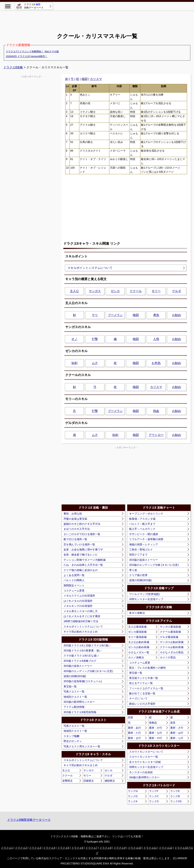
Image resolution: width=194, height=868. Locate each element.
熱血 (156, 411)
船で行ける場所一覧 (75, 539)
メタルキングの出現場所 (78, 606)
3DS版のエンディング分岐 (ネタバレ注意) (88, 671)
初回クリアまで (138, 555)
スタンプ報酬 (71, 736)
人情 (156, 339)
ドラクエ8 (106, 848)
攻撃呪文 (67, 781)
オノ (74, 339)
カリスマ (96, 79)
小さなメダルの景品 (172, 652)
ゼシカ (115, 291)
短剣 (74, 363)
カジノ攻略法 (136, 657)
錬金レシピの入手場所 (142, 704)
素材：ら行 (177, 738)
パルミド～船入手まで (142, 524)
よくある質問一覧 (74, 575)
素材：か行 (156, 728)
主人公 (74, 291)
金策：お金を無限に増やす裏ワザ (83, 550)
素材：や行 (156, 738)
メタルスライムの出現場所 (79, 596)
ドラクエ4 (49, 848)
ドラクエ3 (35, 848)
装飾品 (153, 723)
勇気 (156, 315)
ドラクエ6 (77, 848)
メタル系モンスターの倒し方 (81, 611)
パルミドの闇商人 (74, 580)
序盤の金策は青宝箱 (75, 519)
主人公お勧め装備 (139, 642)
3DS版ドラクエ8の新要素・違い (83, 650)
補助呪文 (110, 781)
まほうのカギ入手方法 (77, 529)
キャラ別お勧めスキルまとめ (81, 632)
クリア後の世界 (138, 575)
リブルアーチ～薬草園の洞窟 (146, 539)
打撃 (95, 339)
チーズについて (138, 698)
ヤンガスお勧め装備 (172, 642)
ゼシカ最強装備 (137, 632)
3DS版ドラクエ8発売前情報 (80, 712)
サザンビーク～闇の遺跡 (144, 534)
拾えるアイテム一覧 (141, 683)
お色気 (156, 363)
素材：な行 (156, 733)
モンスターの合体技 (141, 772)
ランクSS (176, 801)
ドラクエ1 (7, 848)
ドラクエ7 (91, 848)
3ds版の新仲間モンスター (144, 777)
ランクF (154, 791)
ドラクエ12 (166, 848)
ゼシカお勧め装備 (139, 647)
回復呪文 (89, 781)
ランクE (175, 791)
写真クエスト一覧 (74, 692)
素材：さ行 (177, 728)
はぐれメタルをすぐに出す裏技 (82, 616)
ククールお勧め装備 (172, 647)
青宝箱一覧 (70, 686)
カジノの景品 (168, 657)
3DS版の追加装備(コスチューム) (83, 681)
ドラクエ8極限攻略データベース (29, 820)
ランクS (154, 801)
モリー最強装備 (137, 637)
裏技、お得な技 (73, 514)
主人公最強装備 (137, 627)
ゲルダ (177, 291)
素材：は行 (177, 733)
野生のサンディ (73, 741)
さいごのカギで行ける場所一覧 (82, 534)
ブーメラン (115, 315)
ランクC (154, 796)
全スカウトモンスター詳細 (145, 762)
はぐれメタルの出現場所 (78, 601)
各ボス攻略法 (137, 613)
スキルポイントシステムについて (90, 268)
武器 (130, 717)
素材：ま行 (134, 738)
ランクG (133, 791)
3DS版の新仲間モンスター (79, 702)
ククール (136, 291)
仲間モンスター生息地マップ (146, 599)
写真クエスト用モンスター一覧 (82, 746)
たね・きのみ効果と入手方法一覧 (83, 565)
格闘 (85, 79)
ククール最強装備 (170, 632)
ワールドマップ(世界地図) (144, 594)
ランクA (133, 801)
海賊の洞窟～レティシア (144, 544)
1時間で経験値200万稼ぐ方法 (81, 621)
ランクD (133, 796)
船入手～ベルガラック (142, 529)
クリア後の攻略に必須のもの (81, 570)
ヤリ (95, 315)
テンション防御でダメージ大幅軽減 (85, 560)
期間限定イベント (74, 585)
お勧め (177, 315)
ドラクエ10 (135, 848)
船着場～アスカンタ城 (142, 519)
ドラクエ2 (21, 848)
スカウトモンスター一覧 (144, 757)
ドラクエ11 (150, 848)
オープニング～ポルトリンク (146, 514)
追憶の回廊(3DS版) (75, 676)
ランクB (175, 796)
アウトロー (156, 435)
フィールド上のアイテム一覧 (146, 688)
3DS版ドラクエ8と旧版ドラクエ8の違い (87, 645)
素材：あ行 (134, 728)
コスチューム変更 (74, 591)
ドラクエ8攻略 (13, 67)
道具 (173, 723)
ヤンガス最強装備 (170, 627)
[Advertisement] (97, 19)
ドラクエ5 (63, 848)
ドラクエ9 (120, 848)
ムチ (95, 363)
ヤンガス (95, 291)
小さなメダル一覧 (139, 652)
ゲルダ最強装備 (169, 637)
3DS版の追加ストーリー (78, 666)
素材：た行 (134, 733)
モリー (156, 291)
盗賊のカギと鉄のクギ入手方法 (82, 524)
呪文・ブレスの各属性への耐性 (148, 668)
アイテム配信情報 (74, 707)
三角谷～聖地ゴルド (141, 550)
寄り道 (133, 570)
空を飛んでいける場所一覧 (79, 544)
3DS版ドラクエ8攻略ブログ (80, 661)
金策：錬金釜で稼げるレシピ (81, 555)
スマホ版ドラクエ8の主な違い (81, 656)
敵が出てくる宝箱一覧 (142, 693)
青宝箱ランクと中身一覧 (144, 678)
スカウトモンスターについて (146, 752)
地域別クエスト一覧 (75, 697)
